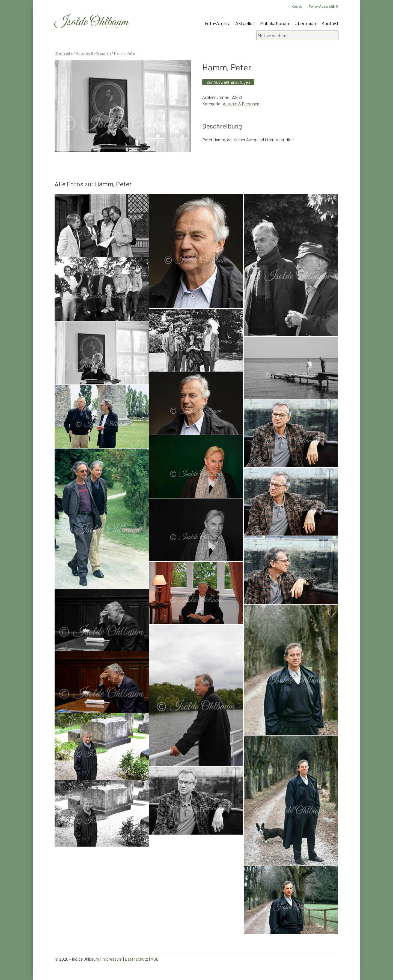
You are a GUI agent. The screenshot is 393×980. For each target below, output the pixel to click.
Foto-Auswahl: (324, 6)
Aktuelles (245, 23)
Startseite (64, 53)
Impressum (112, 959)
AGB (155, 959)
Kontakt (330, 23)
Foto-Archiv (217, 23)
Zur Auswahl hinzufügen (228, 82)
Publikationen (275, 23)
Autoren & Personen (93, 53)
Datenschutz (136, 959)
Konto (297, 6)
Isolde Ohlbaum (91, 22)
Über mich (305, 23)
